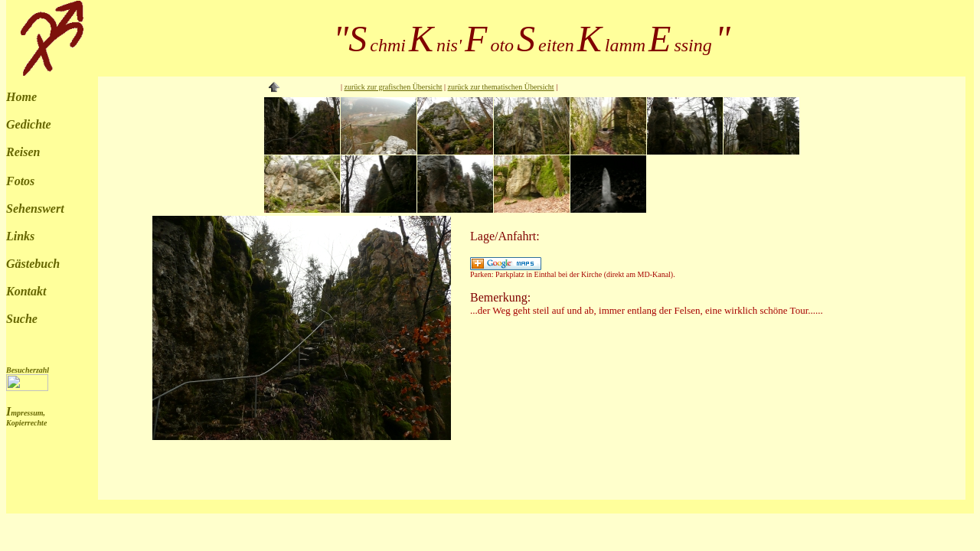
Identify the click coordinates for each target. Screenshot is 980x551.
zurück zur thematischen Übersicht (501, 87)
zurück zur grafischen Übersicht (394, 87)
